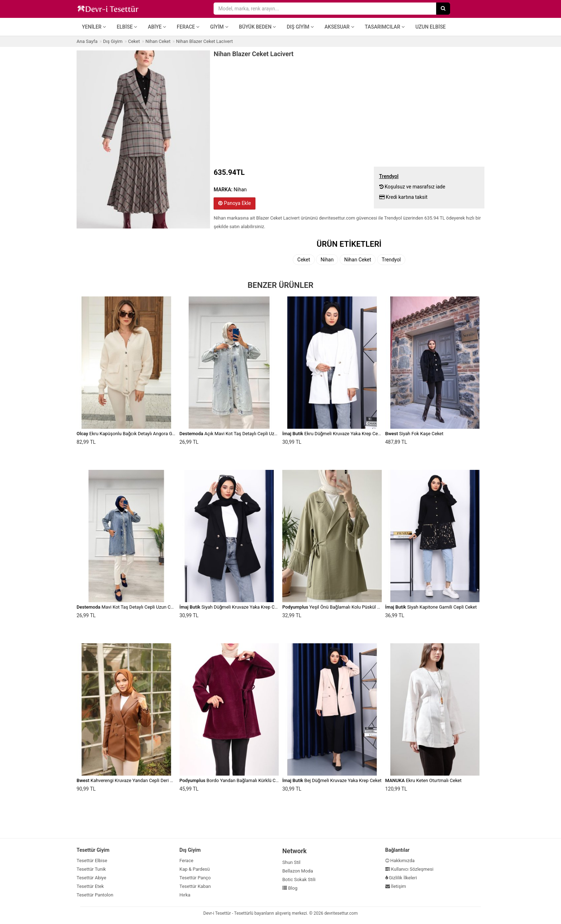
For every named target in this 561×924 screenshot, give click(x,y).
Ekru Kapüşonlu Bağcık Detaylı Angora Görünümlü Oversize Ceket (150, 434)
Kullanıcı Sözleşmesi (409, 869)
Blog (290, 888)
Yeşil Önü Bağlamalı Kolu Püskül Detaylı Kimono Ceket (352, 607)
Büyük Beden (258, 27)
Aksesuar (339, 27)
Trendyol (391, 260)
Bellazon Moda (298, 871)
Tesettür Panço (195, 878)
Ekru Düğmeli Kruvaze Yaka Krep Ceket (333, 434)
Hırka (185, 895)
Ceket (304, 260)
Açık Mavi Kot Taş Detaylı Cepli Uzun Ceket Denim (243, 434)
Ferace (188, 27)
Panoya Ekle (235, 203)
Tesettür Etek (90, 886)
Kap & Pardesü (195, 869)
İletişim (396, 886)
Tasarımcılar (385, 27)
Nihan (327, 260)
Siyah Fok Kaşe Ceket (414, 434)
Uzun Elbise (431, 27)
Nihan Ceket (358, 260)
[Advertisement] (349, 111)
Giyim (219, 27)
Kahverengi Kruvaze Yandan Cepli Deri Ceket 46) (133, 780)
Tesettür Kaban (195, 886)
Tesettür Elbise (92, 861)
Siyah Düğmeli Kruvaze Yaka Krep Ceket (231, 607)
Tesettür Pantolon (95, 895)
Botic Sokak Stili (299, 879)
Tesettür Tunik (91, 869)
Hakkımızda (400, 861)
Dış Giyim (300, 27)
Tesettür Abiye (91, 878)
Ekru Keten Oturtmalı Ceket (423, 780)
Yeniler (94, 27)
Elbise (127, 27)
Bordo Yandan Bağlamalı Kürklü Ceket (232, 780)
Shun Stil (291, 862)
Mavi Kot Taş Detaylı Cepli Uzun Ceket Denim (135, 607)
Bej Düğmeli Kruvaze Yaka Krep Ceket (332, 780)
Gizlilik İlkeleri (401, 878)
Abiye (157, 27)
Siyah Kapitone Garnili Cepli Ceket (431, 607)
